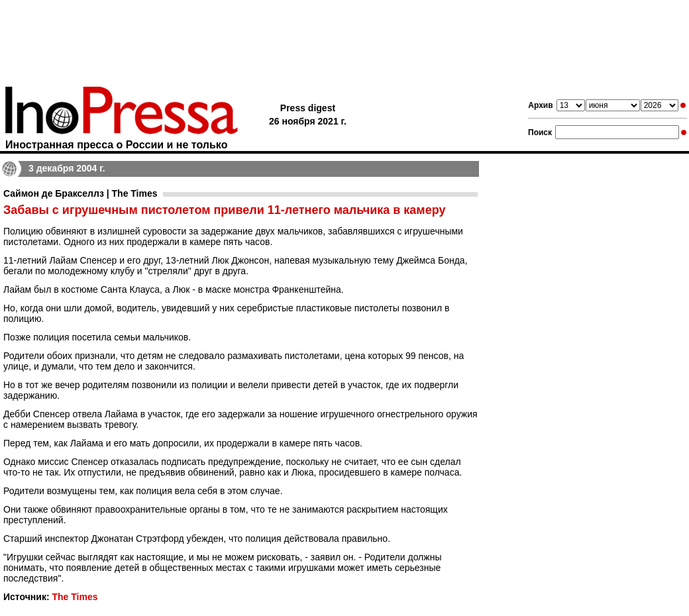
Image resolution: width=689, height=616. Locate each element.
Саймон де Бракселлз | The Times (80, 193)
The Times (75, 597)
